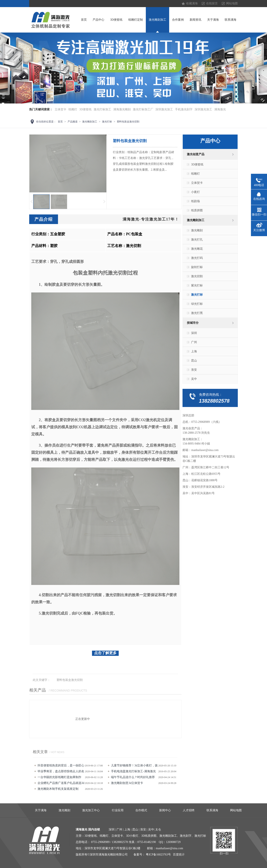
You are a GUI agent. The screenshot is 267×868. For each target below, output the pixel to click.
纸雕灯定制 (136, 20)
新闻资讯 (195, 20)
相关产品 (38, 690)
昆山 (194, 361)
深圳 (194, 333)
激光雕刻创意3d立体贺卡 (127, 783)
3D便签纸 (116, 20)
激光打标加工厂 (143, 109)
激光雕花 (197, 249)
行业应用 (118, 810)
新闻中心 (165, 810)
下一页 (105, 202)
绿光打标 (197, 304)
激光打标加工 (102, 109)
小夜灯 (195, 192)
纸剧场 (195, 201)
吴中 (194, 379)
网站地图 (232, 3)
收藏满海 (192, 3)
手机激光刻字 (184, 109)
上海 (194, 351)
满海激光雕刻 (122, 109)
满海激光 (220, 109)
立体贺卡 (60, 109)
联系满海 (230, 20)
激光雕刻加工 (157, 20)
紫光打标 (197, 285)
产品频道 (73, 122)
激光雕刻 (197, 230)
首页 (84, 20)
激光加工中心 (91, 810)
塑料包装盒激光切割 (128, 122)
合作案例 (178, 20)
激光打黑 (197, 313)
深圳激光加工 (164, 109)
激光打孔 (197, 240)
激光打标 (107, 122)
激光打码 (197, 258)
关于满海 (213, 20)
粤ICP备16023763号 (158, 855)
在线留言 (212, 3)
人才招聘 (189, 810)
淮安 (194, 370)
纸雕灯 (73, 109)
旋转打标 (197, 267)
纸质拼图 (197, 210)
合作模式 (141, 810)
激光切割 (197, 276)
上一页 (31, 202)
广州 (194, 342)
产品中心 (98, 20)
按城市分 (193, 323)
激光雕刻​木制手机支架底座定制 (58, 789)
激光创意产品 (196, 154)
